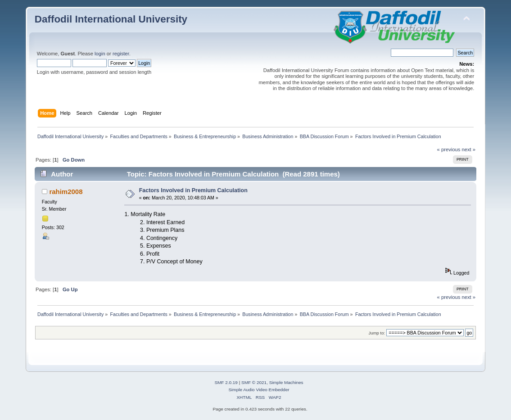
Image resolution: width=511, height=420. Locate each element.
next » (468, 149)
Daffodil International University (111, 19)
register (121, 54)
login (100, 54)
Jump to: (377, 333)
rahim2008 (66, 192)
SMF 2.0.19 (226, 382)
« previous (449, 149)
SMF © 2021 (254, 382)
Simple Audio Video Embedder (259, 390)
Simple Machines (286, 382)
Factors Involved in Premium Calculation (193, 190)
